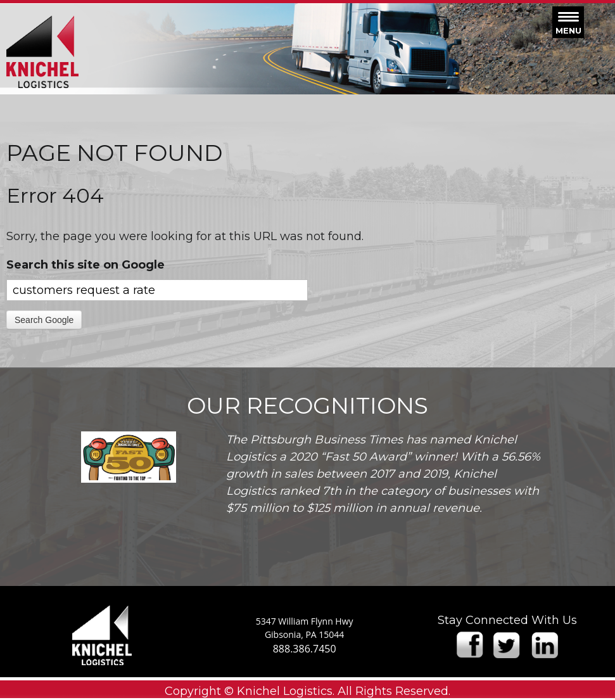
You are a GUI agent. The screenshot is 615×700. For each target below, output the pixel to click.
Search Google (44, 320)
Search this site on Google (86, 265)
